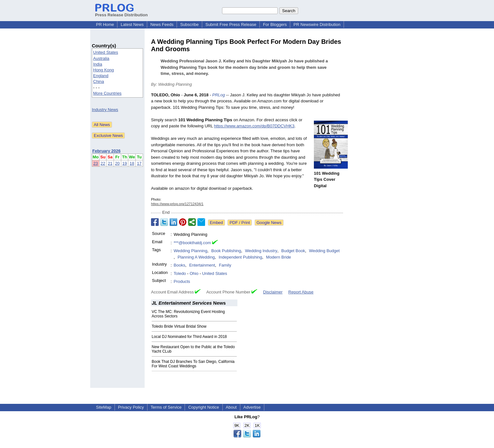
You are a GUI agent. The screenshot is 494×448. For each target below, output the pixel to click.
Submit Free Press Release (231, 24)
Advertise (252, 407)
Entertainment (202, 265)
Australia (101, 58)
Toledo (180, 273)
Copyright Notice (203, 407)
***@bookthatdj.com (192, 243)
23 (96, 163)
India (98, 64)
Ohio (194, 273)
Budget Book (293, 251)
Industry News (105, 110)
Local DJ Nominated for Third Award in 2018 (189, 337)
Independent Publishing (240, 257)
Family (225, 265)
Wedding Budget (324, 251)
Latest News (132, 24)
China (99, 81)
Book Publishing (226, 251)
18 (132, 163)
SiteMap (104, 407)
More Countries (107, 93)
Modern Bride (279, 257)
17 (139, 163)
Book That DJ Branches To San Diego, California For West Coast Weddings (193, 364)
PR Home (105, 24)
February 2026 (107, 151)
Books (179, 265)
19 (124, 163)
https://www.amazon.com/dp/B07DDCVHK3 (254, 126)
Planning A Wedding (196, 257)
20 (117, 163)
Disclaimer (273, 292)
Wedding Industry (261, 251)
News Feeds (162, 24)
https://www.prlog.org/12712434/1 (177, 204)
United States (106, 52)
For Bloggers (275, 24)
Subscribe (189, 24)
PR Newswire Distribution (317, 24)
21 (110, 163)
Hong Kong (104, 70)
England (101, 76)
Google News (269, 223)
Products (182, 281)
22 (103, 163)
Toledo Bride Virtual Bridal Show (179, 326)
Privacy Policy (131, 407)
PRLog (219, 95)
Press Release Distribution (121, 12)
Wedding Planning (191, 251)
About (231, 407)
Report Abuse (301, 292)
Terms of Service (166, 407)
